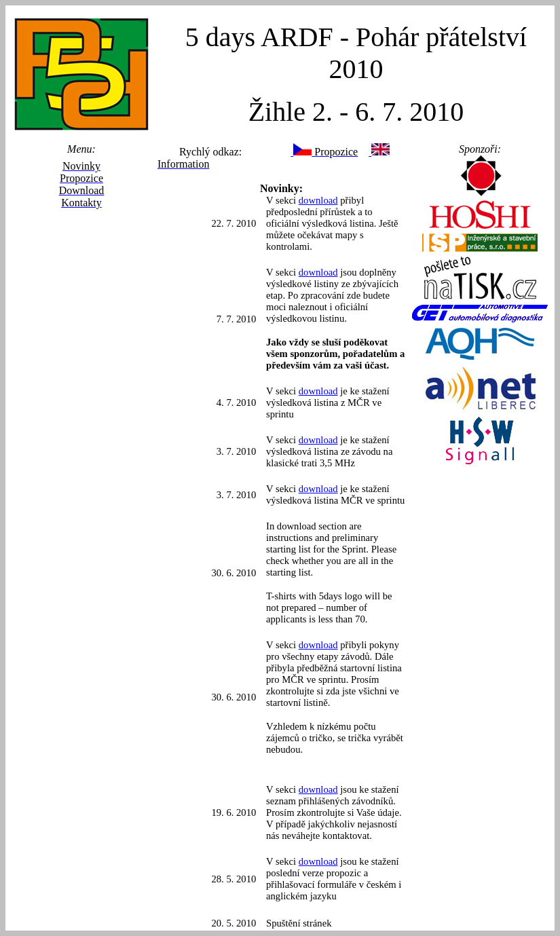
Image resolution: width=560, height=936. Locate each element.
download (318, 200)
